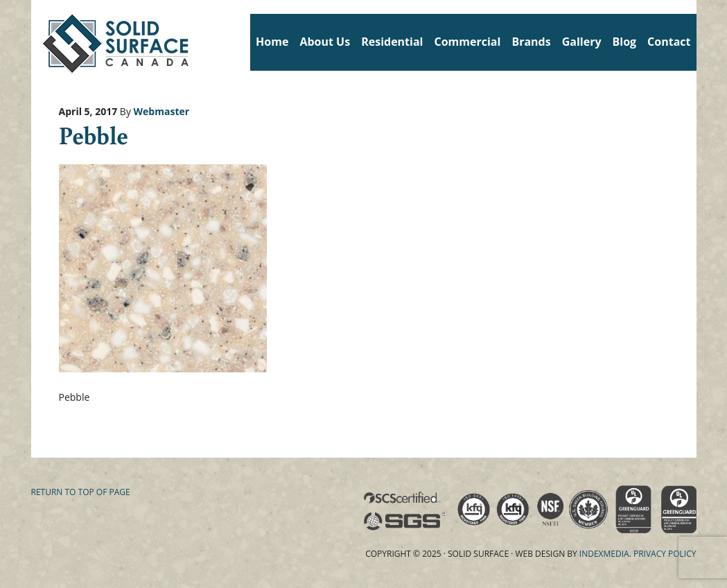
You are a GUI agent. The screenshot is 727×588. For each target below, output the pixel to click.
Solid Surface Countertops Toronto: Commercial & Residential (36, 42)
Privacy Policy (665, 554)
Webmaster (162, 111)
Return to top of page (81, 492)
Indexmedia (604, 554)
